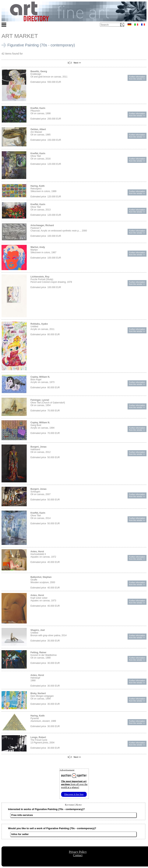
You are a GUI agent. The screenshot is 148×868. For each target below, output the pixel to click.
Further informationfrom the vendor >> (137, 78)
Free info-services (22, 815)
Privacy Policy (78, 852)
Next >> (77, 63)
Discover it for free (74, 794)
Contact (78, 855)
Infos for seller (20, 834)
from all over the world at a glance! (74, 784)
